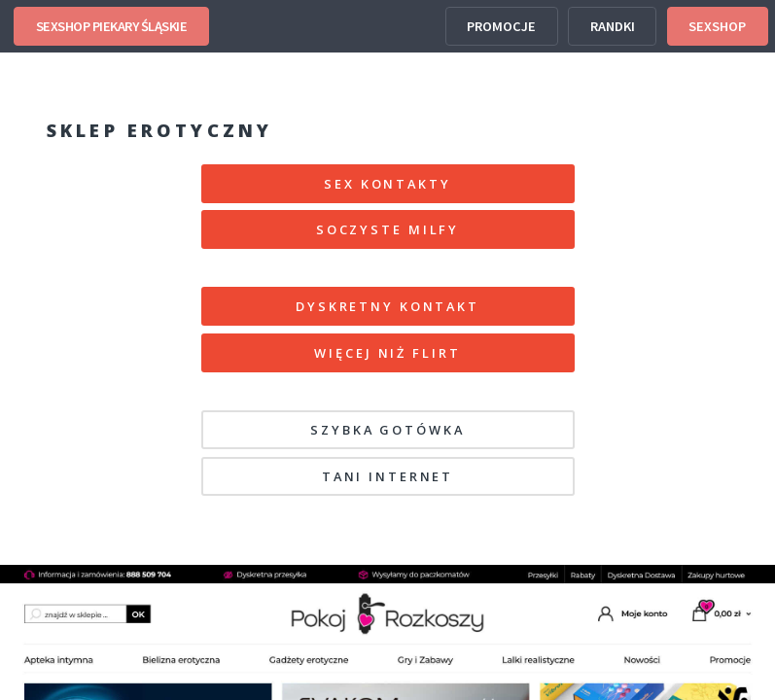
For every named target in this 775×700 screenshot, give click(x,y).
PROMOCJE (501, 26)
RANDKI (613, 26)
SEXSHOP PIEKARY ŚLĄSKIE (112, 26)
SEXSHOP (717, 26)
